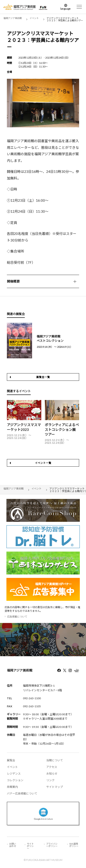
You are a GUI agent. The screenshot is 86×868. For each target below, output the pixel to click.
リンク (50, 780)
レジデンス (14, 774)
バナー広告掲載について (22, 793)
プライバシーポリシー (52, 845)
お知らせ (52, 774)
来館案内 (12, 787)
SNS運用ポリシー (74, 845)
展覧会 (11, 760)
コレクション (15, 780)
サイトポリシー (30, 846)
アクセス (52, 767)
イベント (12, 767)
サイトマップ (55, 787)
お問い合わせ (13, 845)
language (65, 9)
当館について (55, 760)
